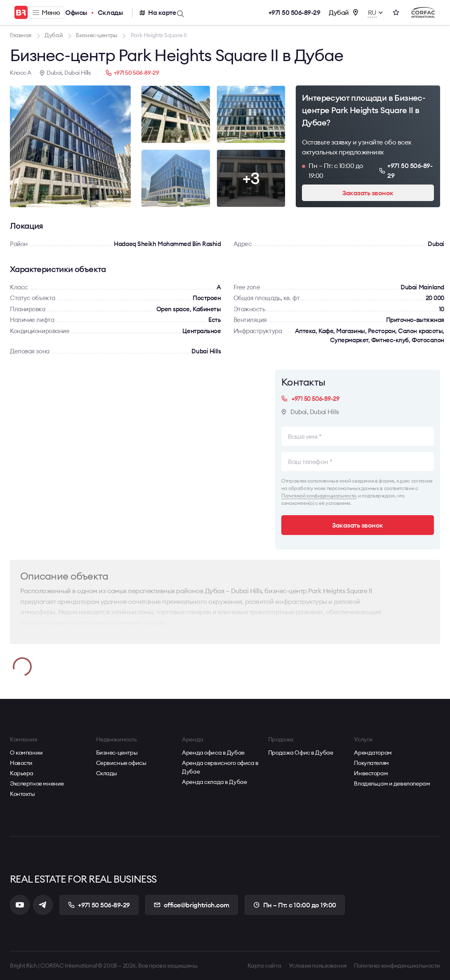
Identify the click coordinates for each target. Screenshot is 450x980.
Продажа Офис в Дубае (301, 753)
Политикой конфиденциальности (319, 496)
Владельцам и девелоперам (392, 784)
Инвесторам (371, 773)
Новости (21, 763)
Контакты (22, 794)
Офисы (76, 12)
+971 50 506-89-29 (295, 12)
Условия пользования (318, 966)
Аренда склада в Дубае (214, 782)
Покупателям (371, 763)
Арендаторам (373, 753)
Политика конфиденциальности (397, 966)
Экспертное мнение (37, 784)
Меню (46, 12)
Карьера (22, 773)
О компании (26, 753)
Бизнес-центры (117, 753)
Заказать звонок (368, 193)
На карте (162, 12)
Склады (110, 12)
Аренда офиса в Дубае (213, 753)
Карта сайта (264, 966)
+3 (251, 178)
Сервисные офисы (121, 763)
